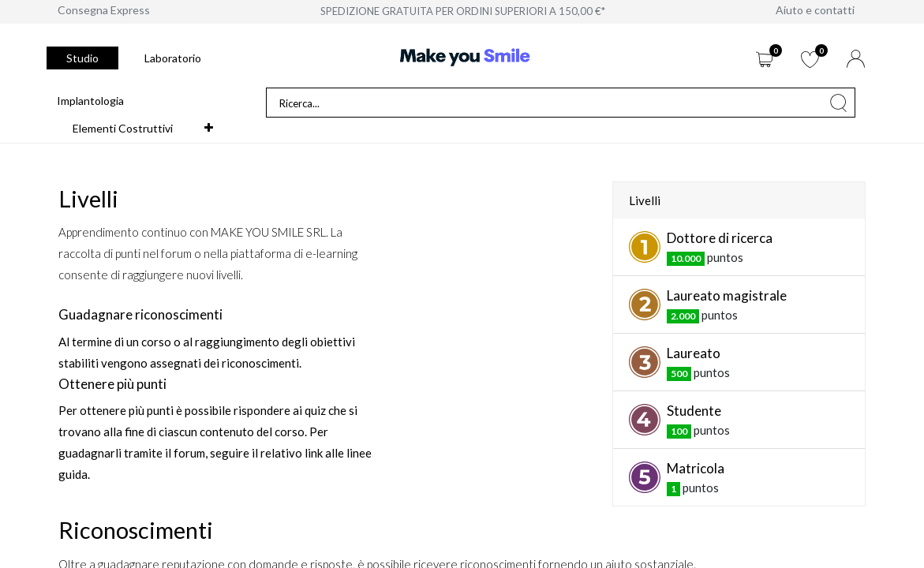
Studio (82, 58)
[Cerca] (839, 103)
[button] (209, 128)
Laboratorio (173, 58)
